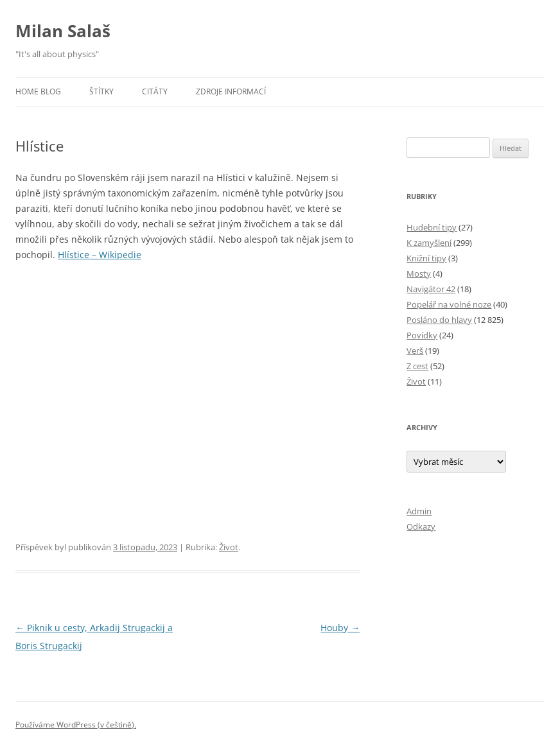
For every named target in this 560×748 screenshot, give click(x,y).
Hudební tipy (432, 227)
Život (229, 547)
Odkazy (421, 526)
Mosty (419, 274)
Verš (415, 351)
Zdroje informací (231, 91)
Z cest (417, 366)
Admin (419, 511)
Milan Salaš (63, 31)
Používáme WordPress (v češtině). (76, 725)
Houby (340, 628)
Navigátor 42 (431, 289)
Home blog (38, 91)
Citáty (155, 91)
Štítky (101, 91)
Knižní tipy (426, 258)
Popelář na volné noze (449, 304)
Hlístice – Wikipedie (100, 255)
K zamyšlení (429, 243)
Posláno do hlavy (439, 320)
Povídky (422, 335)
